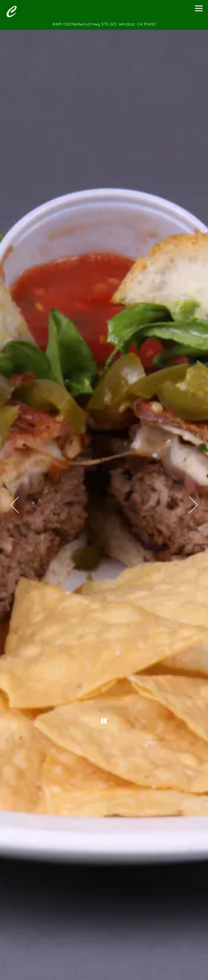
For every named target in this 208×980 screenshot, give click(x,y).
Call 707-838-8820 (104, 973)
